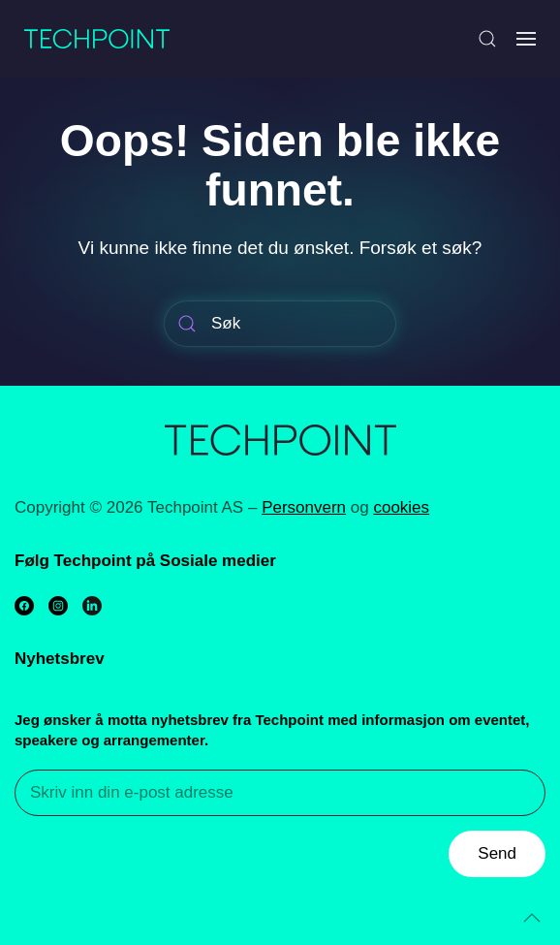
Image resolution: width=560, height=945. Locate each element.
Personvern (304, 507)
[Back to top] (532, 918)
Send (497, 853)
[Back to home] (97, 39)
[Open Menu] (526, 39)
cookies (401, 507)
